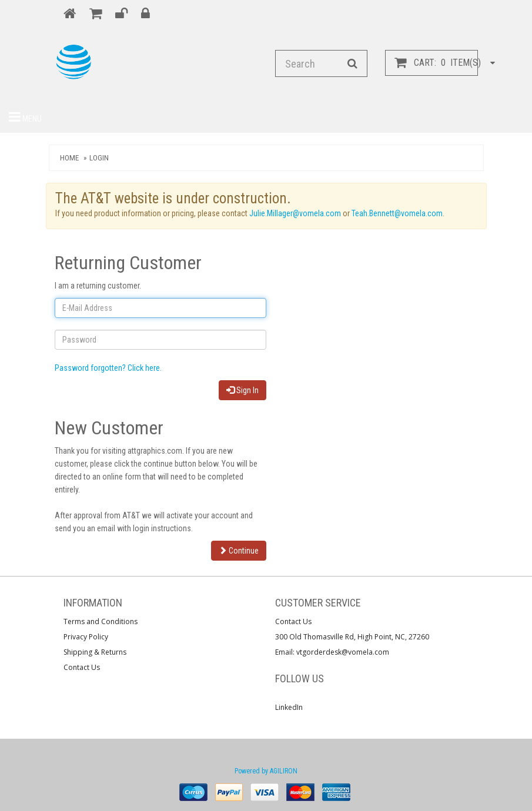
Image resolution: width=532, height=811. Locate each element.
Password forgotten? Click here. (108, 368)
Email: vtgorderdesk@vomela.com (332, 652)
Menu (25, 117)
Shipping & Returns (95, 652)
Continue (239, 551)
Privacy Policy (86, 637)
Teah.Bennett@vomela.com (397, 213)
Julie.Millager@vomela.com (295, 213)
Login (99, 158)
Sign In (242, 390)
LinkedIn (289, 707)
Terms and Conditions (101, 621)
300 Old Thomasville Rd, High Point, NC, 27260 (352, 637)
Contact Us (82, 667)
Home (69, 158)
